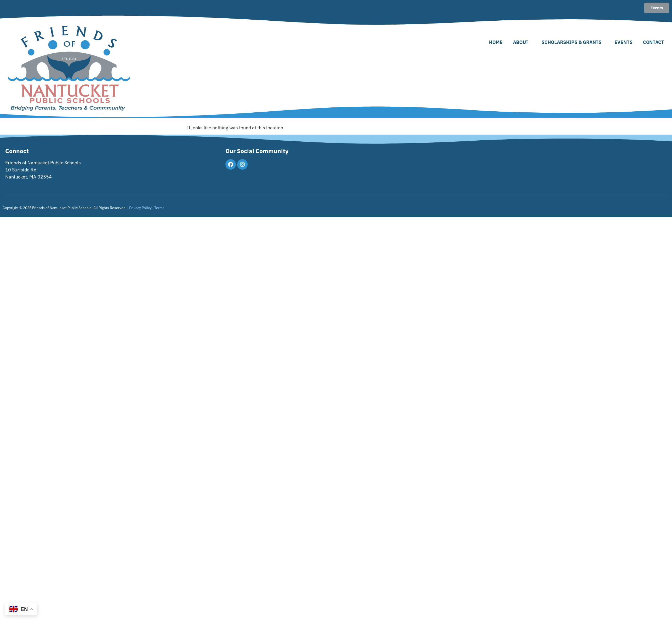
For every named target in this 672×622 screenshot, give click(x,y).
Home (496, 42)
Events (623, 42)
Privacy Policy (140, 208)
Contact (654, 42)
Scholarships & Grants (573, 42)
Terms (159, 208)
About (522, 42)
